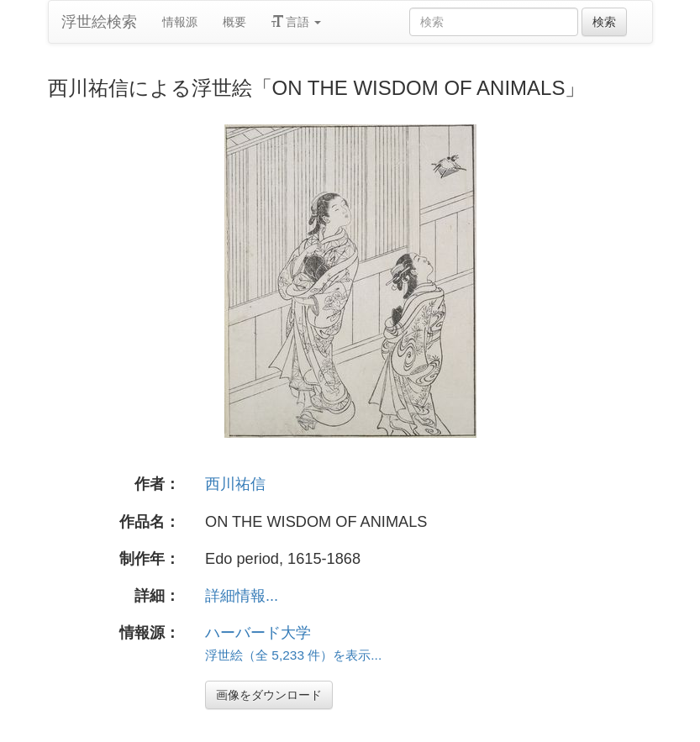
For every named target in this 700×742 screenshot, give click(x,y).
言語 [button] (297, 22)
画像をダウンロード (269, 695)
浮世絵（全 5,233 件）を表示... (293, 655)
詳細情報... (242, 596)
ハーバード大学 (258, 633)
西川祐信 (235, 484)
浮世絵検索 (99, 22)
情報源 (180, 22)
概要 (234, 22)
